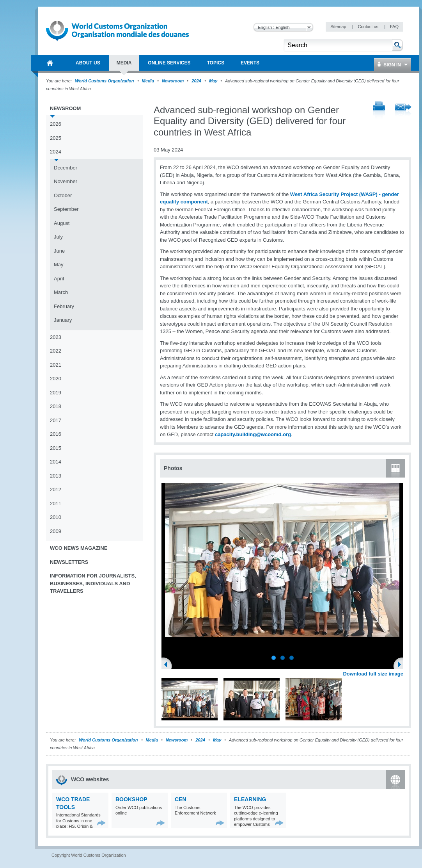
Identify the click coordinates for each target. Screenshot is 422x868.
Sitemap (339, 27)
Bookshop (131, 799)
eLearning (250, 799)
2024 (196, 81)
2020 (56, 379)
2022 (56, 351)
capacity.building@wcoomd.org (253, 434)
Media (148, 81)
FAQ (394, 27)
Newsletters (69, 562)
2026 (56, 124)
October (63, 195)
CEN (181, 799)
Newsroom (173, 81)
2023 (56, 337)
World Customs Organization (105, 81)
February (64, 306)
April (59, 279)
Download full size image (373, 674)
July (58, 237)
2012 (56, 489)
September (66, 209)
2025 (56, 138)
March (61, 292)
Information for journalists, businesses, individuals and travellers (93, 583)
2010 (56, 517)
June (59, 251)
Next (402, 665)
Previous (168, 665)
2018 (56, 406)
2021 (56, 365)
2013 (56, 476)
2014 (56, 462)
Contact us (369, 27)
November (66, 181)
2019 (56, 393)
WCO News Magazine (79, 548)
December (66, 168)
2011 (56, 504)
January (63, 320)
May (213, 81)
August (62, 223)
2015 (56, 448)
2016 (56, 434)
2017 (56, 420)
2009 (56, 531)
